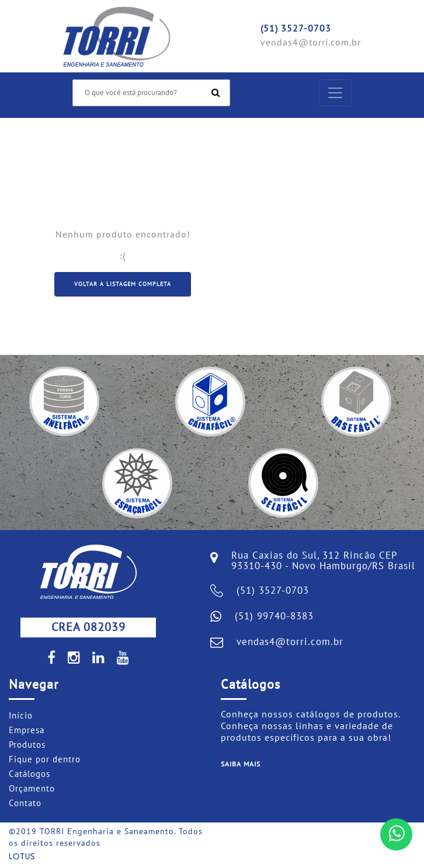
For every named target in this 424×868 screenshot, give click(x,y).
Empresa (27, 730)
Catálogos (29, 774)
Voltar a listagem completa (123, 284)
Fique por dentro (45, 759)
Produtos (27, 745)
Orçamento (32, 789)
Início (21, 716)
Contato (25, 803)
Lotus (22, 857)
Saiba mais (241, 764)
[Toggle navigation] (335, 93)
